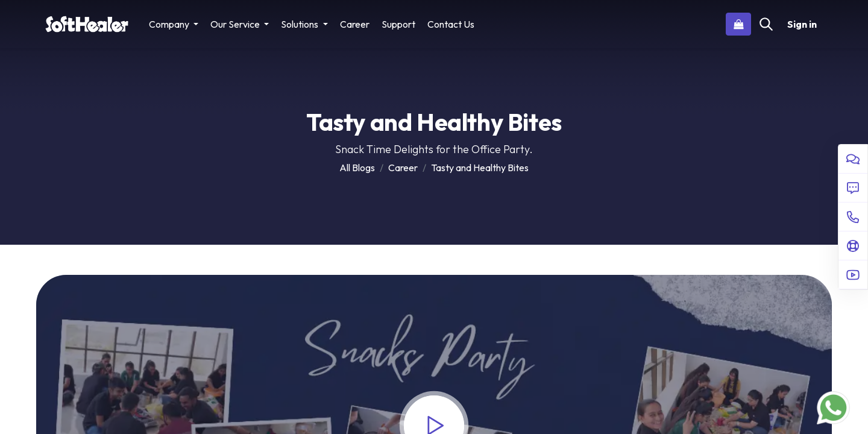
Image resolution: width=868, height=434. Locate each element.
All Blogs (357, 168)
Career (403, 168)
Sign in (802, 24)
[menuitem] (355, 24)
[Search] (766, 24)
